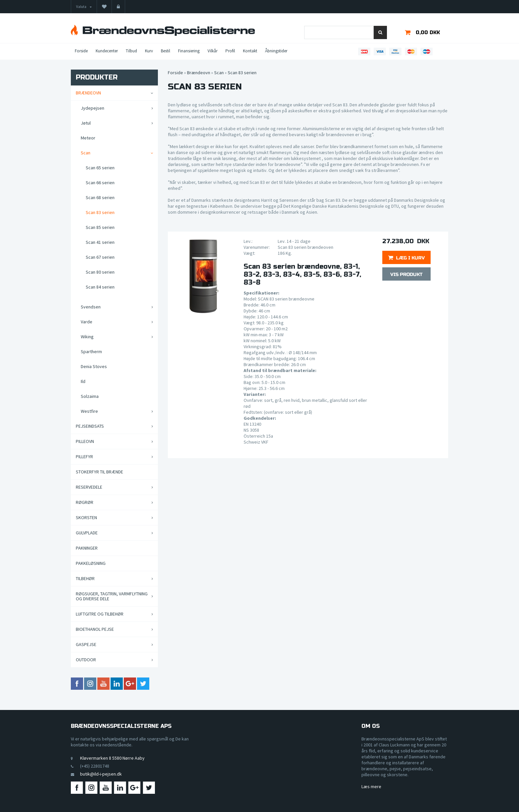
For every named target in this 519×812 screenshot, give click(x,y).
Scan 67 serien (100, 257)
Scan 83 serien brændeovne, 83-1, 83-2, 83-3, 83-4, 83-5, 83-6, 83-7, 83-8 (302, 275)
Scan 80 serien (100, 272)
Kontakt (250, 51)
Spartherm (91, 352)
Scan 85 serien (100, 227)
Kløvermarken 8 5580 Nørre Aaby (112, 758)
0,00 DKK (428, 32)
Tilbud (131, 51)
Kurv (149, 51)
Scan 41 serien (100, 242)
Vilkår (212, 51)
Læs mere (371, 786)
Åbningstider (276, 51)
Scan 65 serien (100, 168)
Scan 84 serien (100, 287)
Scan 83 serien (100, 212)
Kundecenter (107, 51)
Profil (230, 51)
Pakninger (87, 548)
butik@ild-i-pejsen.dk (101, 774)
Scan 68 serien (100, 197)
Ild (83, 381)
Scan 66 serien (100, 183)
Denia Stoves (94, 366)
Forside (81, 51)
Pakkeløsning (91, 563)
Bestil (165, 51)
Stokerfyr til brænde (99, 472)
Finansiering (189, 51)
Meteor (88, 138)
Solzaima (90, 396)
